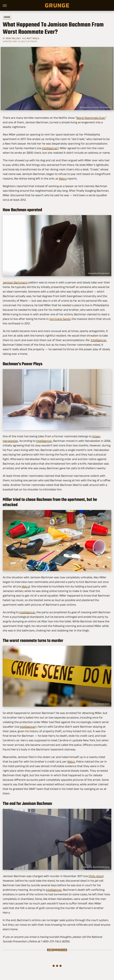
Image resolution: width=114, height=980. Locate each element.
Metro (63, 178)
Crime (7, 17)
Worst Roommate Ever (91, 118)
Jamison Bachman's (15, 282)
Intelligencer (50, 148)
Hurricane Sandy (60, 319)
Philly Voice (96, 876)
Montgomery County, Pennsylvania (96, 107)
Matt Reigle (33, 38)
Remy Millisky (13, 38)
